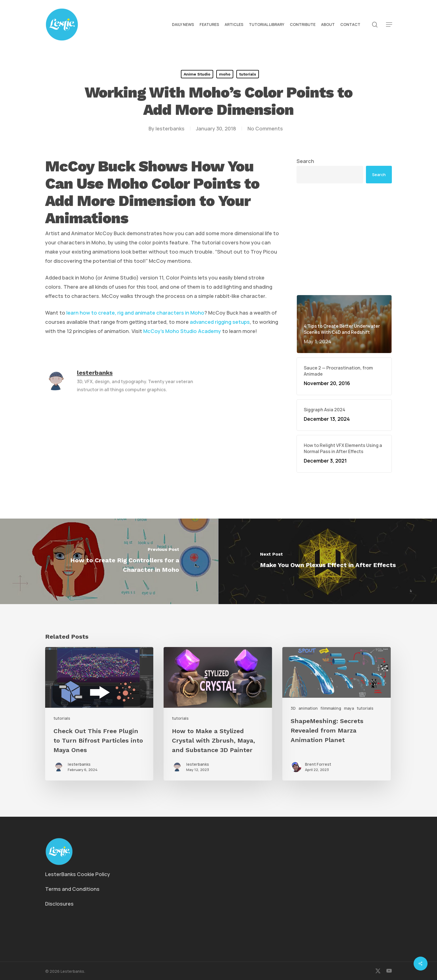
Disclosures (59, 904)
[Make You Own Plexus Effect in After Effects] (328, 561)
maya (349, 708)
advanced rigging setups (220, 322)
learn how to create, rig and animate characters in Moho (135, 313)
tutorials (248, 74)
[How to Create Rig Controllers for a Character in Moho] (109, 561)
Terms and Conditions (72, 889)
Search (305, 161)
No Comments (265, 128)
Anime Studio (197, 74)
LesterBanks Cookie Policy (78, 874)
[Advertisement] (344, 239)
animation (308, 708)
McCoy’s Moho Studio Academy (182, 331)
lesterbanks (170, 128)
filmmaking (331, 708)
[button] (389, 25)
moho (225, 74)
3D (293, 708)
